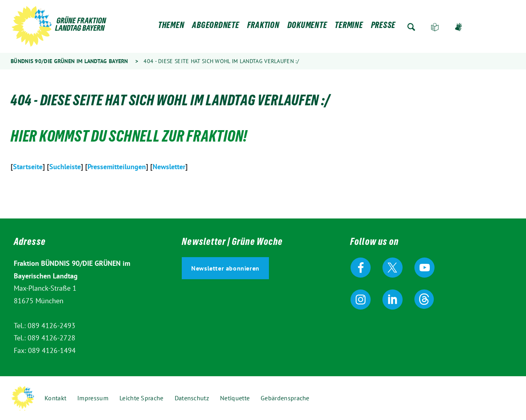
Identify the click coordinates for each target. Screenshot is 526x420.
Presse (383, 27)
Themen (171, 27)
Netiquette (235, 398)
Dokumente (307, 27)
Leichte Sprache (435, 27)
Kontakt (55, 398)
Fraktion (263, 27)
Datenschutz (192, 398)
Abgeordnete (215, 27)
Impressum (93, 398)
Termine (349, 27)
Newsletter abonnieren (225, 268)
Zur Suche (411, 27)
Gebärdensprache (459, 27)
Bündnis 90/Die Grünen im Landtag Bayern (69, 61)
